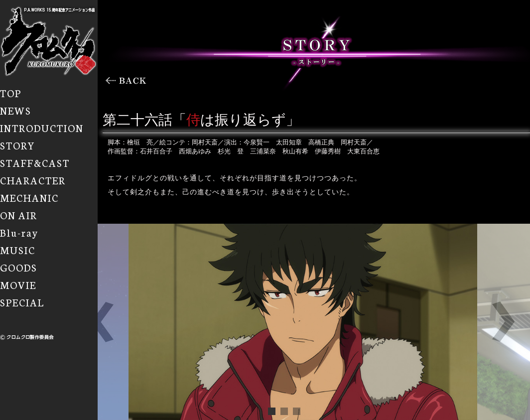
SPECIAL (22, 302)
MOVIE (18, 284)
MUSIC (18, 250)
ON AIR (19, 215)
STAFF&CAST (35, 162)
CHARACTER (33, 180)
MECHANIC (29, 197)
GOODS (19, 267)
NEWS (16, 110)
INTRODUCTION (42, 128)
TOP (11, 93)
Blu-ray (19, 232)
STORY (18, 145)
